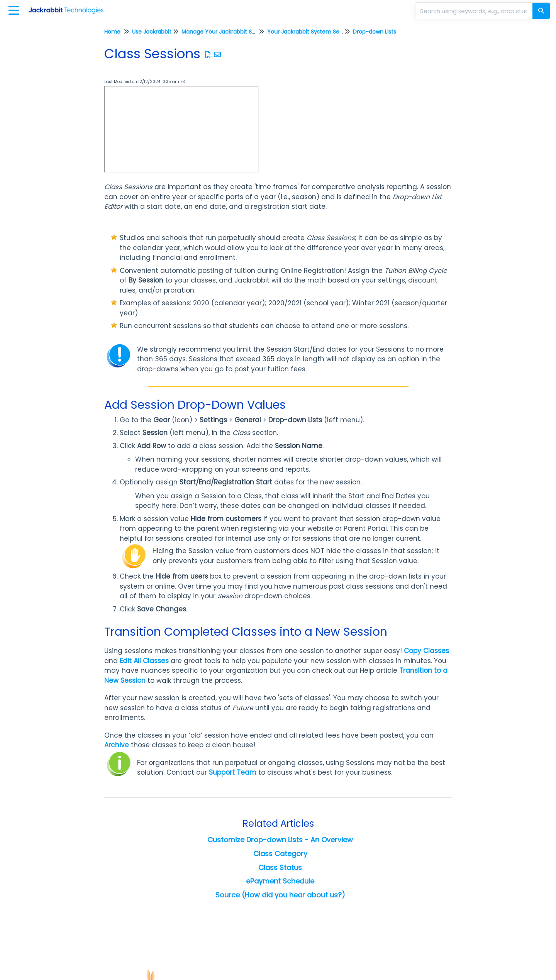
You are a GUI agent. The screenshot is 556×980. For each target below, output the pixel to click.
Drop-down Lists (375, 32)
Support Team (233, 772)
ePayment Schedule (280, 881)
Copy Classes (426, 651)
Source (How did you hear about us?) (280, 895)
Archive (117, 745)
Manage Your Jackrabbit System (225, 32)
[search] (475, 11)
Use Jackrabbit (152, 32)
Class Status (280, 867)
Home (112, 32)
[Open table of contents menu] (15, 9)
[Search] (541, 11)
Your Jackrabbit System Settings (311, 32)
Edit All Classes (144, 661)
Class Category (280, 854)
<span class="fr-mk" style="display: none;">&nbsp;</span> (181, 129)
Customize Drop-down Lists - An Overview (280, 840)
